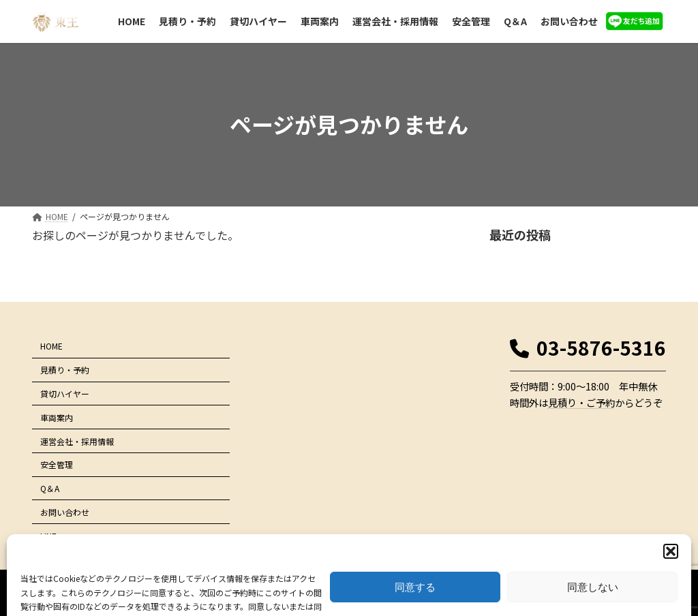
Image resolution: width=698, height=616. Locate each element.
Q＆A (50, 488)
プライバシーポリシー (559, 541)
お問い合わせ (65, 512)
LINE (48, 535)
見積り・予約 (65, 370)
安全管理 (57, 464)
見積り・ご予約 (581, 402)
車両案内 (57, 417)
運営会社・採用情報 (77, 441)
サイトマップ (633, 541)
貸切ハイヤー (65, 394)
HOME (51, 346)
